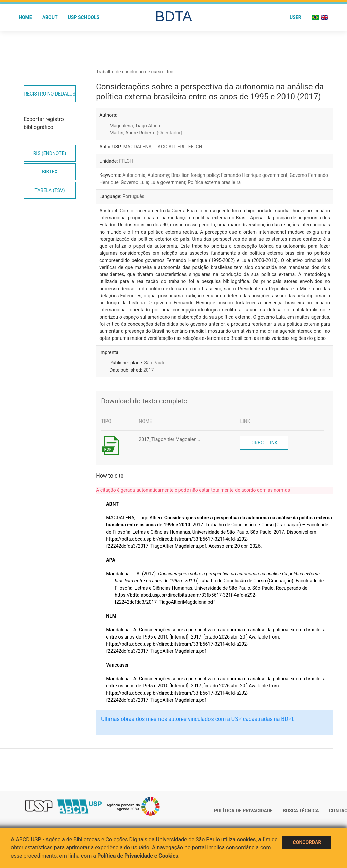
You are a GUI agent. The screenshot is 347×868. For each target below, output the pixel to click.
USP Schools (84, 17)
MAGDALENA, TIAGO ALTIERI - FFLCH (163, 147)
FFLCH (126, 161)
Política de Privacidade (243, 811)
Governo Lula (134, 182)
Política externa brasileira (214, 182)
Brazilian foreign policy (195, 175)
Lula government (168, 182)
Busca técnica (301, 811)
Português (133, 196)
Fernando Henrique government (254, 175)
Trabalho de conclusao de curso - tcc (134, 72)
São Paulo (155, 363)
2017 (148, 370)
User (295, 17)
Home (25, 17)
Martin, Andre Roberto (146, 133)
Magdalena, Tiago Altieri (135, 126)
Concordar (307, 842)
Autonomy (158, 175)
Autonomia (134, 175)
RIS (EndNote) (50, 153)
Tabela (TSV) (50, 190)
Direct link (264, 443)
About (50, 17)
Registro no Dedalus (49, 94)
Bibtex (50, 172)
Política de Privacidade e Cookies (138, 856)
